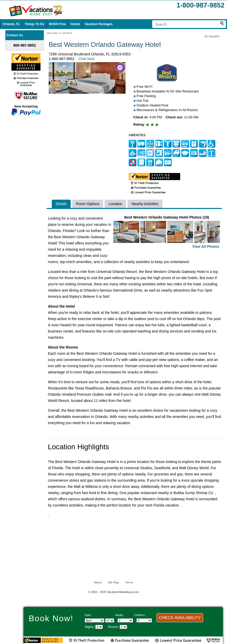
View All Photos (206, 247)
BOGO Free (57, 24)
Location (115, 204)
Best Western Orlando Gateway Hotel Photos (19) (167, 232)
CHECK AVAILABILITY (180, 618)
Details (61, 204)
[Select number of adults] (125, 620)
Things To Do (34, 24)
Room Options (88, 204)
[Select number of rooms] (123, 627)
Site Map (113, 582)
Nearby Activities (145, 204)
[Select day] (110, 620)
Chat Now (86, 59)
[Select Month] (94, 620)
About (98, 582)
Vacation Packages (99, 24)
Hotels (75, 24)
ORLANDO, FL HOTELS (59, 33)
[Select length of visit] (99, 627)
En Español (212, 36)
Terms (129, 582)
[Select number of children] (144, 620)
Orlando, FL (11, 24)
